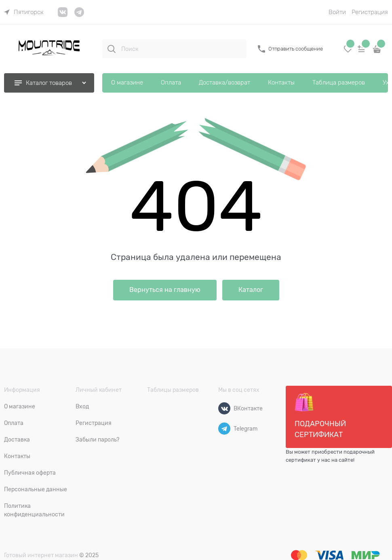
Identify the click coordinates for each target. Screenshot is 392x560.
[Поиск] (112, 49)
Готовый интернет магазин (41, 555)
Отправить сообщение (296, 49)
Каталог (251, 290)
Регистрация (370, 12)
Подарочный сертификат (320, 416)
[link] (24, 12)
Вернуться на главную (165, 290)
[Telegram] (224, 429)
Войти (337, 12)
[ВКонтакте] (224, 408)
